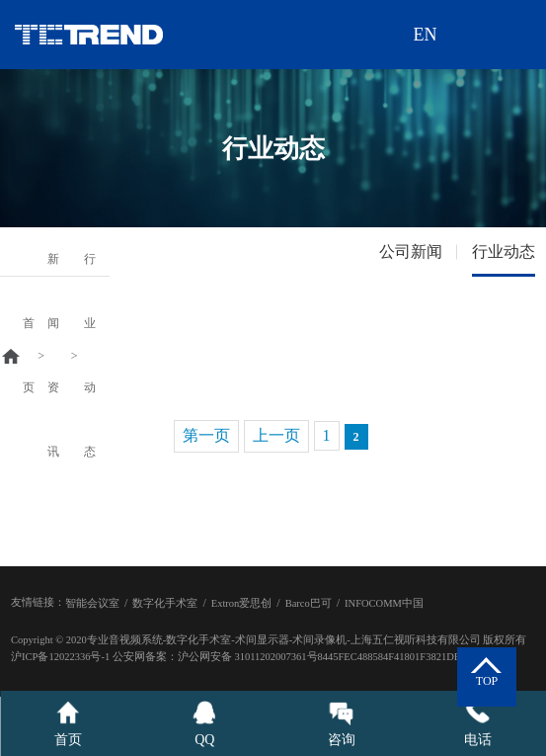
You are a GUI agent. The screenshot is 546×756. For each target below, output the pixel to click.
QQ (205, 724)
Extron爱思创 (242, 603)
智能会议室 (92, 603)
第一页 (206, 435)
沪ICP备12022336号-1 (60, 657)
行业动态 (90, 355)
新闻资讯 (53, 355)
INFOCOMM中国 (384, 603)
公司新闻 (411, 252)
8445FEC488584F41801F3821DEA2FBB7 (408, 657)
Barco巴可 (309, 603)
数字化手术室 (165, 603)
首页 (29, 355)
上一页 (276, 435)
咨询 (342, 724)
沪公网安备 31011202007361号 (248, 657)
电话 (478, 724)
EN (425, 35)
